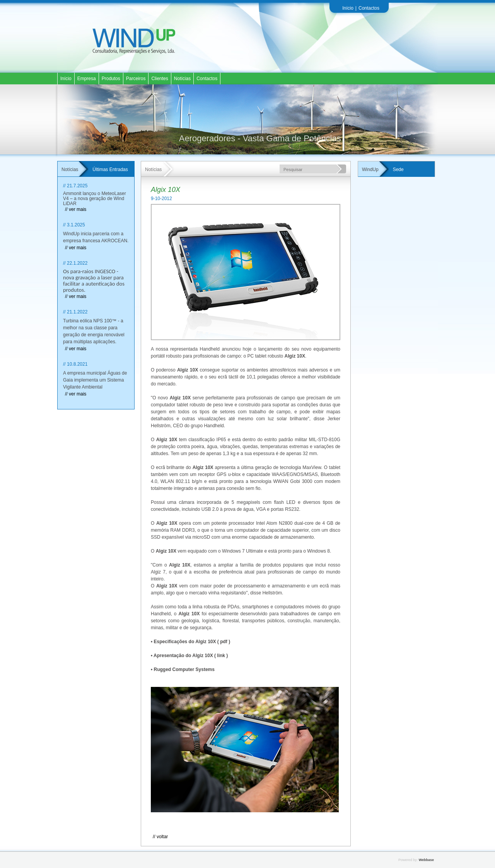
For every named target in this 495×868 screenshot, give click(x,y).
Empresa (87, 79)
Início (348, 8)
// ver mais (76, 209)
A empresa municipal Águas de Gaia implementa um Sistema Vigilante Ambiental (95, 380)
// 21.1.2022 (75, 312)
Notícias (182, 79)
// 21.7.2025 (75, 186)
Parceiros (136, 79)
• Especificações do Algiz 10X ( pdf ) (190, 642)
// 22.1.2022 (75, 263)
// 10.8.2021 (75, 364)
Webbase (426, 860)
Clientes (160, 79)
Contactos (369, 8)
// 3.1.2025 (74, 225)
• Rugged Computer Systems (183, 669)
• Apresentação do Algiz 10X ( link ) (189, 656)
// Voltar (160, 837)
